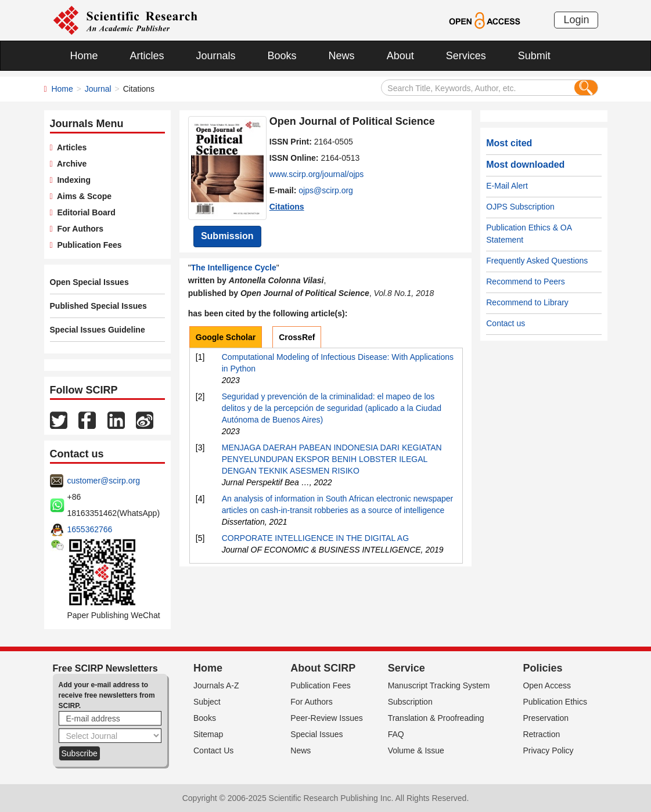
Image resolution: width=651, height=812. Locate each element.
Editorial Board (84, 212)
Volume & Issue (416, 750)
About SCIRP (323, 668)
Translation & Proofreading (436, 718)
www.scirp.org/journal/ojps (317, 174)
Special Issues (316, 734)
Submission (227, 236)
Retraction (541, 734)
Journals (216, 56)
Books (282, 56)
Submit (534, 56)
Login (576, 20)
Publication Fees (87, 245)
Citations (287, 207)
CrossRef (297, 337)
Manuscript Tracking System (439, 685)
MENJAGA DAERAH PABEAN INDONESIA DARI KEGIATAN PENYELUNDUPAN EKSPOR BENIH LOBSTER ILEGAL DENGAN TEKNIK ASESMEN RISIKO (332, 459)
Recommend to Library (527, 302)
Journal (98, 89)
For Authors (78, 229)
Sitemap (208, 734)
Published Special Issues (98, 306)
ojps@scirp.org (326, 190)
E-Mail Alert (507, 186)
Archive (70, 164)
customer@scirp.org (104, 481)
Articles (147, 56)
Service (407, 668)
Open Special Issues (89, 282)
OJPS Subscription (520, 207)
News (342, 56)
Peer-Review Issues (327, 718)
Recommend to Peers (525, 282)
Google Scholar (226, 337)
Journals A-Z (216, 685)
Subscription (410, 702)
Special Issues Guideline (98, 330)
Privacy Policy (548, 750)
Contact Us (213, 750)
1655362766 (90, 529)
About (400, 56)
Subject (207, 702)
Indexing (72, 180)
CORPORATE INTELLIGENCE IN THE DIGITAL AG (315, 538)
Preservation (546, 718)
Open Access (547, 685)
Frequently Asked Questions (537, 261)
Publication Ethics (555, 702)
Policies (542, 668)
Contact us (506, 323)
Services (466, 56)
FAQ (396, 734)
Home (84, 56)
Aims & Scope (82, 196)
